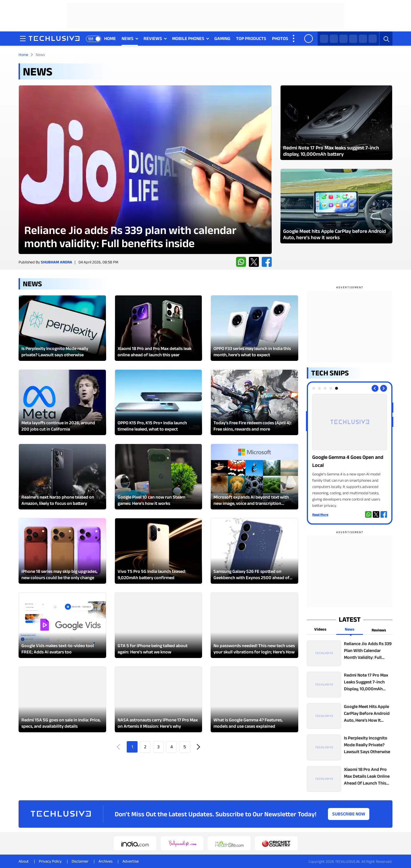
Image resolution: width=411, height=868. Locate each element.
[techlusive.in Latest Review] (145, 170)
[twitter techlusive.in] (334, 39)
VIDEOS (301, 38)
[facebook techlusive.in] (343, 39)
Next (198, 747)
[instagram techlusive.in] (353, 39)
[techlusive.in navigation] (23, 39)
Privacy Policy (50, 861)
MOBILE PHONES (188, 38)
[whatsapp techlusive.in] (324, 39)
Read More (320, 514)
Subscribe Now (349, 814)
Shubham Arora (57, 262)
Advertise (131, 861)
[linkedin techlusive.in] (373, 39)
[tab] (314, 388)
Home (23, 55)
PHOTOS (280, 38)
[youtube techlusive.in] (363, 39)
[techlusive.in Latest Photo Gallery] (336, 123)
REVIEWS (153, 38)
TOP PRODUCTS (251, 38)
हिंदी (91, 39)
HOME (110, 38)
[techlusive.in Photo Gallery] (350, 451)
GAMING (222, 38)
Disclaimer (80, 861)
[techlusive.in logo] (54, 39)
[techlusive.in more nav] (294, 39)
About (24, 861)
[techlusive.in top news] (350, 653)
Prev (119, 747)
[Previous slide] (375, 388)
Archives (105, 861)
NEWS (128, 38)
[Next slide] (384, 388)
